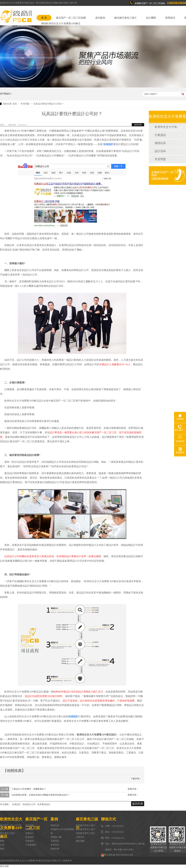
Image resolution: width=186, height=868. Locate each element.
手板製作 (30, 841)
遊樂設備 (55, 849)
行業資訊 (160, 135)
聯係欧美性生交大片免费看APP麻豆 (61, 23)
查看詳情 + (133, 789)
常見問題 (25, 104)
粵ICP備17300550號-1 (124, 850)
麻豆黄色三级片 (8, 833)
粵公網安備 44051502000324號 (117, 855)
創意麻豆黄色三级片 (86, 825)
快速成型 (30, 837)
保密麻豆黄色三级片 (86, 833)
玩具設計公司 (29, 804)
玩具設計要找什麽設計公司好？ (49, 104)
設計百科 (160, 151)
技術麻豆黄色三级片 (86, 829)
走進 (2, 845)
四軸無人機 (56, 837)
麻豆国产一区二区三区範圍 (71, 18)
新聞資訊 (170, 18)
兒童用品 (55, 841)
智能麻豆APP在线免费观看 (62, 831)
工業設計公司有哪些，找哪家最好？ (29, 789)
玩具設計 (16, 804)
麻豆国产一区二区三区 (11, 825)
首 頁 (44, 18)
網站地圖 (80, 841)
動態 (2, 841)
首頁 (15, 104)
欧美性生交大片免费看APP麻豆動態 (167, 127)
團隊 (2, 837)
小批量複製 (31, 845)
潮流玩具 (160, 143)
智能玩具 (55, 825)
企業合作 (80, 837)
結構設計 (30, 833)
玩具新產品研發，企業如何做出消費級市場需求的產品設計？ (41, 795)
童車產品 (55, 845)
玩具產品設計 (44, 804)
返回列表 (138, 125)
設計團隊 (151, 18)
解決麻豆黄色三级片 (126, 18)
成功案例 (100, 18)
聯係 (2, 849)
